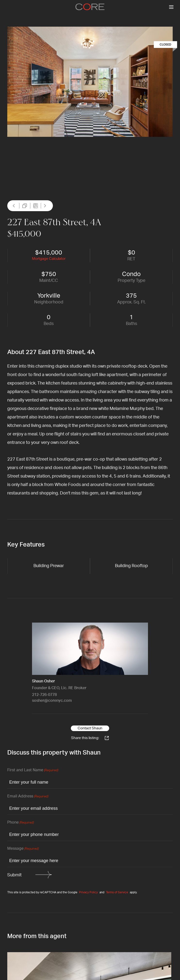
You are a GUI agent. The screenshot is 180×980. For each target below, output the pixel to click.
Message (23, 849)
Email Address (28, 797)
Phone (20, 823)
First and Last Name (33, 770)
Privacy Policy (88, 892)
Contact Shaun (90, 728)
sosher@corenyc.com (52, 701)
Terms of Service (117, 892)
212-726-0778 (44, 695)
